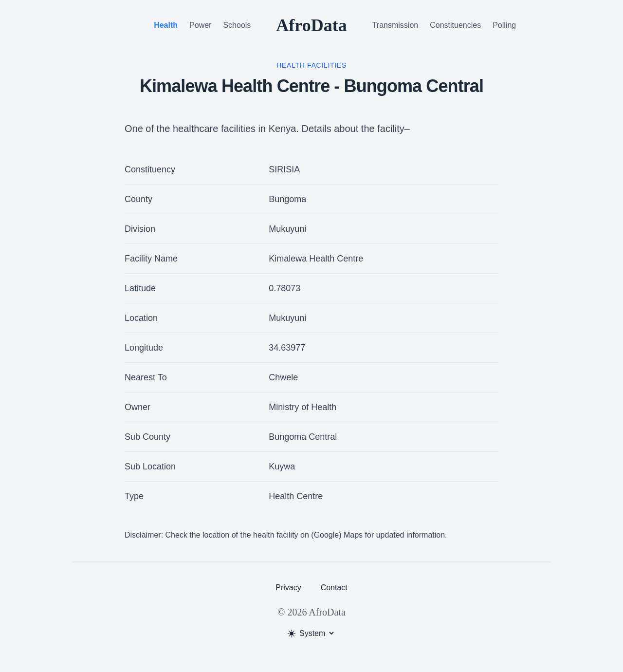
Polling (504, 25)
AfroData (311, 25)
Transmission (395, 25)
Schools (237, 25)
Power (200, 25)
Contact (334, 588)
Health (166, 25)
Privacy (288, 588)
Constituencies (455, 25)
